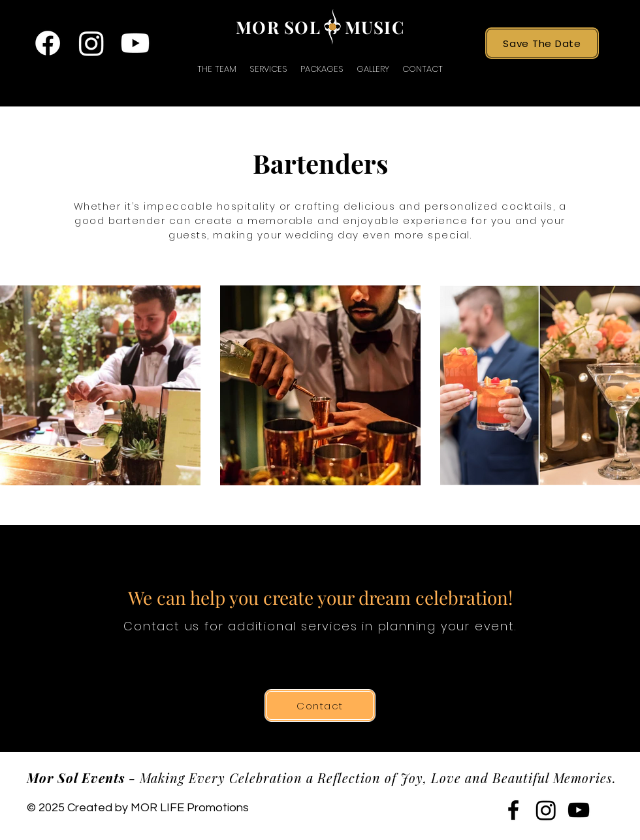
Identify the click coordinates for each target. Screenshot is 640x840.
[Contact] (320, 705)
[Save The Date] (542, 43)
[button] (268, 69)
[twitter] (91, 43)
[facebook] (48, 43)
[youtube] (135, 43)
